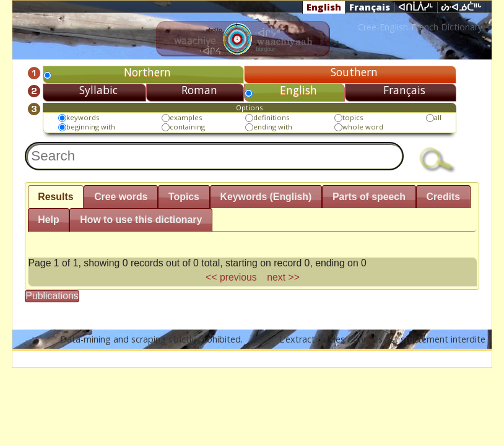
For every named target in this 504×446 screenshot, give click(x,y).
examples (186, 117)
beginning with (91, 127)
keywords (83, 117)
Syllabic (98, 90)
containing (187, 127)
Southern (354, 72)
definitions (271, 117)
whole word (363, 127)
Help (48, 220)
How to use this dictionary (141, 220)
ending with (273, 127)
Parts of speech (369, 197)
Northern (147, 72)
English (324, 7)
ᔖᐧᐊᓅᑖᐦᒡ (461, 7)
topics (353, 117)
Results (55, 197)
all (438, 117)
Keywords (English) (266, 197)
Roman (199, 90)
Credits (444, 197)
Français (370, 7)
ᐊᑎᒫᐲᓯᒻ (415, 7)
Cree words (121, 197)
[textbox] (214, 156)
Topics (184, 197)
